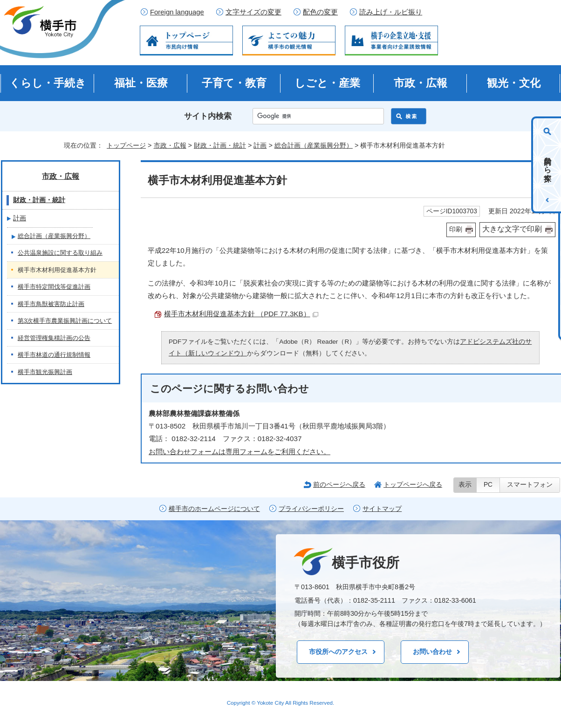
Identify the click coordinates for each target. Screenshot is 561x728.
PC (488, 485)
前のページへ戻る (339, 484)
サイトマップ (382, 509)
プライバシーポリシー (311, 509)
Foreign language (177, 12)
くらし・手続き (48, 83)
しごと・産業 (327, 83)
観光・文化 (514, 83)
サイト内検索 (208, 116)
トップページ (126, 145)
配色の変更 (320, 12)
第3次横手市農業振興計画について (65, 321)
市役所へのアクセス (338, 652)
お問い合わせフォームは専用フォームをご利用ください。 (239, 452)
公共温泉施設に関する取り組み (60, 253)
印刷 (456, 229)
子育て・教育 (234, 83)
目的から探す (548, 165)
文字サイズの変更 (253, 12)
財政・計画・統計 (220, 145)
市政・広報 (421, 83)
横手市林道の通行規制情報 (54, 355)
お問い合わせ (432, 652)
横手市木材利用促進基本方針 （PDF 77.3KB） (241, 314)
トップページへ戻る (413, 484)
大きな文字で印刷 (512, 229)
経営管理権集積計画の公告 (54, 338)
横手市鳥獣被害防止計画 (51, 304)
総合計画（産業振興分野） (314, 145)
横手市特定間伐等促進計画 (54, 287)
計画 (260, 145)
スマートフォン (530, 485)
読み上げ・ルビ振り (391, 12)
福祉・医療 (141, 83)
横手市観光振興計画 (45, 372)
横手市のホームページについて (214, 509)
